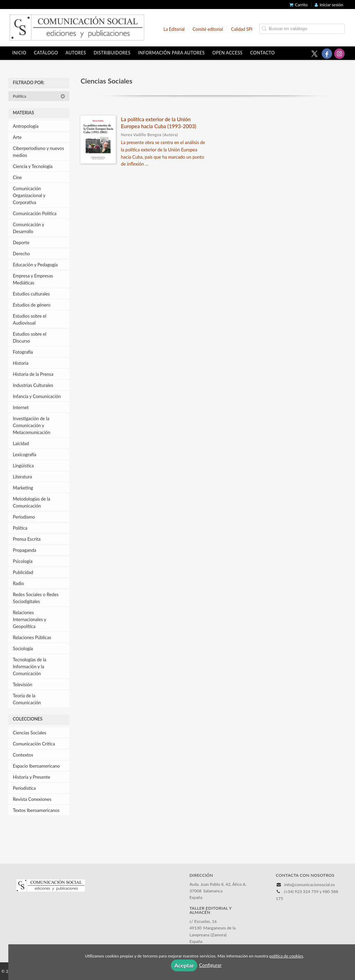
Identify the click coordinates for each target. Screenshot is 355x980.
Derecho (21, 254)
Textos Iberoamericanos (36, 810)
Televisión (23, 685)
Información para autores (171, 53)
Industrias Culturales (33, 385)
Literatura (22, 477)
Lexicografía (25, 454)
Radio (18, 583)
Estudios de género (32, 305)
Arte (17, 137)
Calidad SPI (242, 29)
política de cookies (286, 956)
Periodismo (24, 517)
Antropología (26, 126)
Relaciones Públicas (32, 637)
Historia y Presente (32, 777)
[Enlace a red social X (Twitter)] (314, 54)
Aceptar (184, 965)
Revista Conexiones (32, 799)
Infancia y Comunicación (37, 396)
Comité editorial (208, 29)
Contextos (23, 755)
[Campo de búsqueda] (302, 29)
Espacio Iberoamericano (36, 766)
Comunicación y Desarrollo (29, 228)
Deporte (21, 242)
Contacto (263, 53)
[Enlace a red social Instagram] (339, 54)
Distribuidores (112, 53)
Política (39, 96)
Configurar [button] (210, 965)
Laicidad (21, 443)
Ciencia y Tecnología (33, 166)
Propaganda (24, 550)
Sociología (23, 648)
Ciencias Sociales (29, 733)
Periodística (24, 788)
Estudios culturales (31, 294)
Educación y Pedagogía (35, 265)
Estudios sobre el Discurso (30, 337)
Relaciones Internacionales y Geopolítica (29, 619)
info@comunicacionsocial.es (310, 885)
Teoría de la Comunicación (27, 699)
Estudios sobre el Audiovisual (30, 319)
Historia (21, 363)
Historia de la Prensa (33, 374)
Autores (76, 53)
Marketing (23, 488)
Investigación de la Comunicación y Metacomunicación (32, 425)
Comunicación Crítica (34, 744)
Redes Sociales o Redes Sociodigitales (36, 598)
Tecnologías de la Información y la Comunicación (30, 666)
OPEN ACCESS (228, 53)
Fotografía (23, 352)
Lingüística (23, 466)
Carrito (299, 5)
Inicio (19, 53)
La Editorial (174, 29)
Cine (17, 177)
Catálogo (46, 53)
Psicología (23, 561)
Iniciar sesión (329, 5)
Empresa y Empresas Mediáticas (33, 279)
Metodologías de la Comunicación (32, 502)
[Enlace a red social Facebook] (327, 54)
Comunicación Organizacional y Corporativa (29, 195)
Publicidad (23, 572)
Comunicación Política (35, 213)
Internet (21, 407)
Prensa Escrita (27, 539)
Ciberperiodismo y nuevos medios (38, 152)
